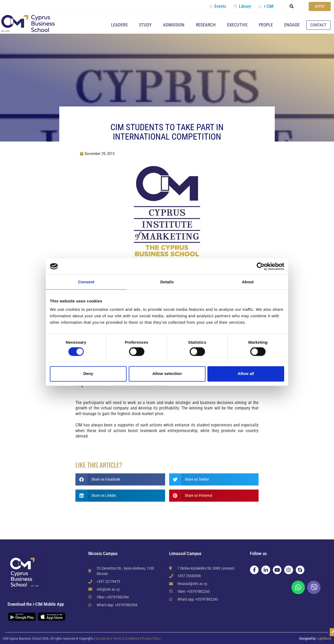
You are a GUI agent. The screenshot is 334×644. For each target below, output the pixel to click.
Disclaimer (103, 638)
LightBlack (324, 638)
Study (145, 25)
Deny (88, 374)
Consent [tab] (86, 282)
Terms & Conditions (126, 638)
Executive (237, 25)
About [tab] (248, 282)
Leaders (119, 25)
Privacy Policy (151, 638)
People (266, 25)
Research (206, 25)
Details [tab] (167, 282)
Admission (174, 25)
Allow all (246, 374)
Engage (292, 25)
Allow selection (167, 374)
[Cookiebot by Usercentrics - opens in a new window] (261, 266)
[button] (292, 6)
